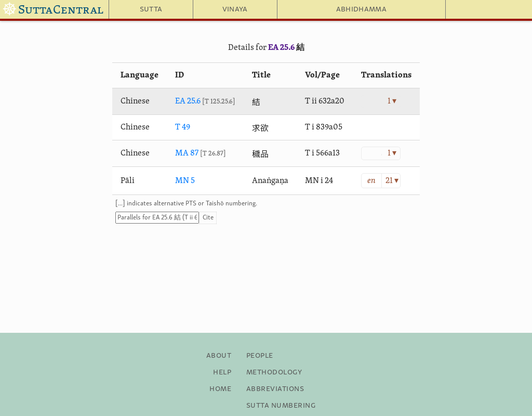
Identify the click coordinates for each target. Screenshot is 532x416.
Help (222, 372)
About (219, 356)
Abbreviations (275, 389)
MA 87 (187, 153)
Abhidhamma (361, 9)
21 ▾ (392, 181)
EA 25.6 (281, 48)
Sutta (151, 9)
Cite (208, 218)
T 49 (183, 127)
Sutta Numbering (281, 406)
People (260, 356)
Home (220, 389)
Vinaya (235, 9)
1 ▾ (392, 101)
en (371, 181)
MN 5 (185, 181)
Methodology (274, 372)
